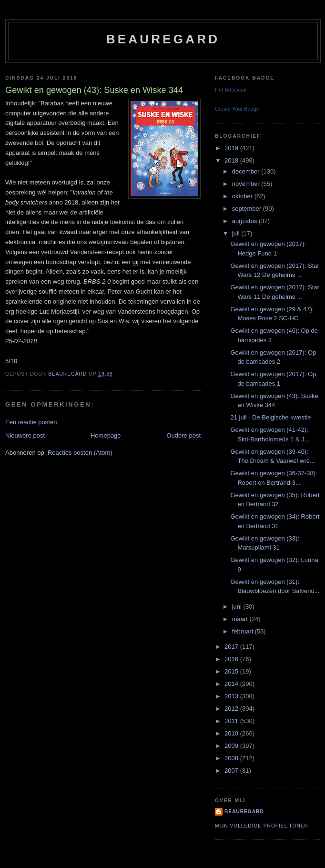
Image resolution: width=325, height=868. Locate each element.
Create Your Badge (237, 109)
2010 (232, 733)
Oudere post (183, 435)
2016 (232, 659)
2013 (232, 696)
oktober (243, 196)
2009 (232, 746)
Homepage (106, 435)
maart (241, 619)
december (247, 171)
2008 (232, 758)
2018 (232, 160)
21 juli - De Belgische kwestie (270, 417)
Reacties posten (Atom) (80, 453)
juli (237, 233)
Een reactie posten (31, 422)
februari (244, 631)
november (247, 184)
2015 (232, 671)
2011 (232, 721)
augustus (245, 221)
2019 (232, 148)
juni (238, 607)
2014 (232, 684)
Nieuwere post (25, 435)
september (248, 209)
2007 (232, 771)
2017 (232, 647)
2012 (232, 709)
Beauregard (163, 39)
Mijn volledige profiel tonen (262, 826)
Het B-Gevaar (231, 90)
